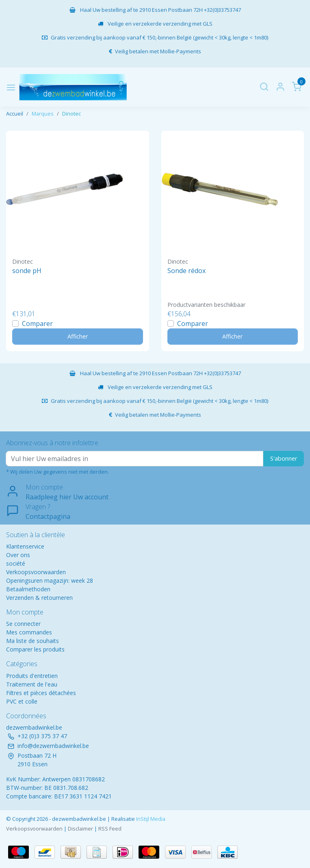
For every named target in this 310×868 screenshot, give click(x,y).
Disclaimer (80, 829)
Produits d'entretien (32, 676)
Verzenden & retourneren (39, 598)
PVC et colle (22, 701)
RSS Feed (110, 829)
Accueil (15, 114)
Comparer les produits (35, 649)
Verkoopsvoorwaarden (36, 572)
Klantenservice (25, 546)
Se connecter (23, 624)
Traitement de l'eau (32, 684)
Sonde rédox (186, 271)
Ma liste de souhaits (33, 641)
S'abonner (284, 458)
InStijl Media (150, 819)
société (16, 563)
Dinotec (72, 114)
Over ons (18, 555)
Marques (43, 114)
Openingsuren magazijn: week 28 (50, 580)
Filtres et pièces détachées (41, 693)
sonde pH (27, 271)
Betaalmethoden (28, 589)
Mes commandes (29, 632)
